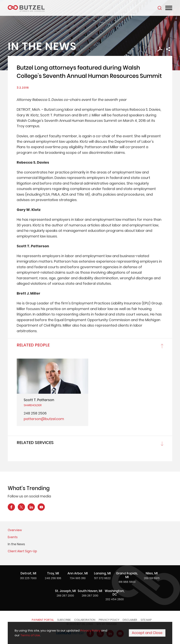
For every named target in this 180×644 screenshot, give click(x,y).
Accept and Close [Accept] (147, 633)
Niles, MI (152, 573)
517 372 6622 (102, 578)
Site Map (146, 620)
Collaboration (85, 620)
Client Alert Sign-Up (22, 551)
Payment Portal (43, 620)
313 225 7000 (28, 578)
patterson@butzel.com (44, 419)
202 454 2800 (115, 599)
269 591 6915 (152, 578)
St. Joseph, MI (65, 591)
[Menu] (169, 8)
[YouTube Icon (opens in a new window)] (41, 507)
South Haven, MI (90, 591)
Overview (15, 530)
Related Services (35, 443)
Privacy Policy (109, 620)
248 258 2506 (35, 413)
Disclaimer (130, 620)
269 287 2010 (90, 596)
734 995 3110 (78, 578)
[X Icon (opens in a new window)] (21, 507)
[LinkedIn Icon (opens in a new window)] (31, 507)
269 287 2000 (65, 596)
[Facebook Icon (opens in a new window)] (11, 507)
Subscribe (64, 620)
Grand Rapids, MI (127, 575)
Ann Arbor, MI (78, 573)
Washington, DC (115, 593)
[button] (168, 49)
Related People (33, 345)
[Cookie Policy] (90, 633)
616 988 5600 (127, 582)
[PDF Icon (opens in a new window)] (160, 49)
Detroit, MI (28, 573)
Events (13, 537)
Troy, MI (53, 573)
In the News (16, 544)
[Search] (160, 8)
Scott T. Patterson (39, 400)
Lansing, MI (102, 573)
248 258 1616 (53, 578)
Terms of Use (30, 635)
